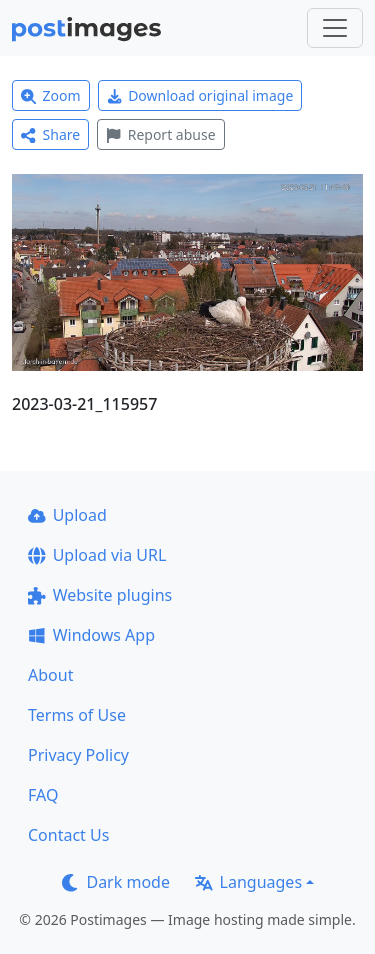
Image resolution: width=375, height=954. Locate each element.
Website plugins (100, 595)
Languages (248, 882)
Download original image (200, 95)
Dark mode (116, 882)
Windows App (91, 635)
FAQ (43, 795)
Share (50, 134)
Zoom (51, 95)
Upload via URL (97, 555)
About (50, 675)
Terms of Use (77, 715)
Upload (67, 515)
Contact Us (68, 835)
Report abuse (160, 134)
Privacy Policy (78, 755)
